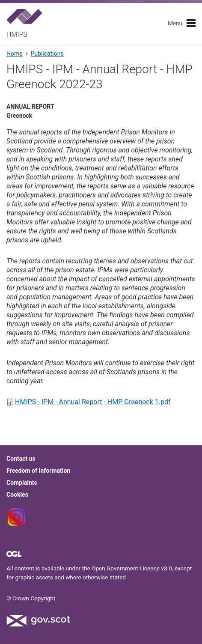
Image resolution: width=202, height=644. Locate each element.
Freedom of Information (38, 471)
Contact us (21, 459)
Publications (47, 54)
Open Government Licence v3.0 (132, 568)
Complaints (22, 483)
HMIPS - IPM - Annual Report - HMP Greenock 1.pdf (93, 402)
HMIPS (17, 34)
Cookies (17, 495)
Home (15, 54)
